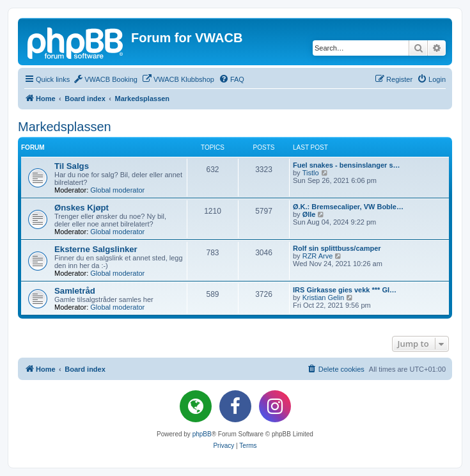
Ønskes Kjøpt (82, 208)
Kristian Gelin (323, 297)
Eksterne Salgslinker (96, 249)
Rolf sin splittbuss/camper (337, 248)
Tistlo (311, 173)
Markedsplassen (65, 127)
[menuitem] (105, 79)
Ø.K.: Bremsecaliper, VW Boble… (348, 207)
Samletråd (75, 291)
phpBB (202, 434)
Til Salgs (72, 166)
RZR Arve (318, 256)
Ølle (309, 214)
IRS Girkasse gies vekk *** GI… (345, 290)
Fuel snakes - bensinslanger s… (347, 165)
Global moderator (117, 190)
